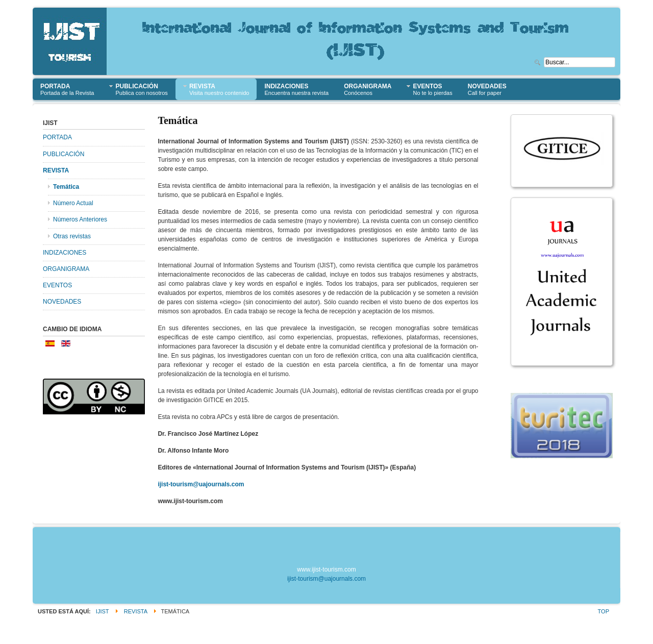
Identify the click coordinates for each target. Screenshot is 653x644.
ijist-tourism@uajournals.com (201, 484)
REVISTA (56, 170)
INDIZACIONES (65, 253)
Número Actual (73, 203)
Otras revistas (72, 236)
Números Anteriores (80, 219)
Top (604, 611)
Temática (66, 187)
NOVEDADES (62, 302)
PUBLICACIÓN (64, 154)
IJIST (103, 611)
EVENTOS (57, 285)
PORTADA (57, 137)
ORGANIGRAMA (66, 269)
